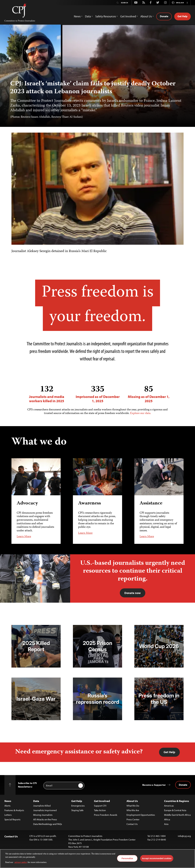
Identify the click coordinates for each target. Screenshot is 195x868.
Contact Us (132, 824)
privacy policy (21, 863)
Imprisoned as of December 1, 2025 (98, 394)
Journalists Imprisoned (45, 810)
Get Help (182, 16)
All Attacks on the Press (45, 819)
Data (36, 801)
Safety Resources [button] (106, 16)
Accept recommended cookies (157, 858)
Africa (167, 819)
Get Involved (102, 801)
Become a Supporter (154, 785)
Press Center (133, 819)
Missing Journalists (43, 815)
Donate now (133, 593)
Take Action (100, 810)
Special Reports (12, 819)
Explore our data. (141, 413)
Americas (169, 806)
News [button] (77, 16)
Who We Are (133, 810)
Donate (164, 16)
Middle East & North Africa (177, 815)
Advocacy (27, 503)
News (8, 801)
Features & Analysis (14, 810)
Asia (166, 824)
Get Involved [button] (128, 16)
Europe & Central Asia (175, 810)
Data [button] (88, 16)
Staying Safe (77, 810)
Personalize (127, 858)
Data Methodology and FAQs (48, 824)
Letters (8, 815)
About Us (132, 801)
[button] (187, 3)
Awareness (89, 503)
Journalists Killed (42, 806)
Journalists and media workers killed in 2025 (47, 394)
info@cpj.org (184, 836)
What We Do (133, 806)
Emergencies (78, 806)
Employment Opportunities (141, 815)
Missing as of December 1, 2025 (149, 394)
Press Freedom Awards (106, 815)
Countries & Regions (177, 801)
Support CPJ (100, 806)
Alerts (7, 806)
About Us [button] (146, 16)
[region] (97, 859)
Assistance (151, 503)
